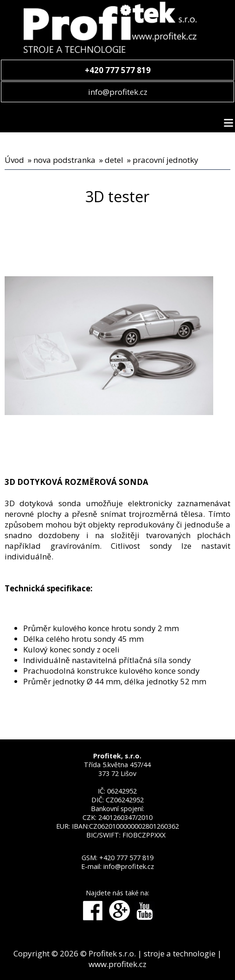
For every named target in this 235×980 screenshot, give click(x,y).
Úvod (14, 160)
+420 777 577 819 (126, 858)
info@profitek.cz (118, 92)
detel (114, 160)
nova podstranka (64, 160)
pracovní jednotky (165, 160)
